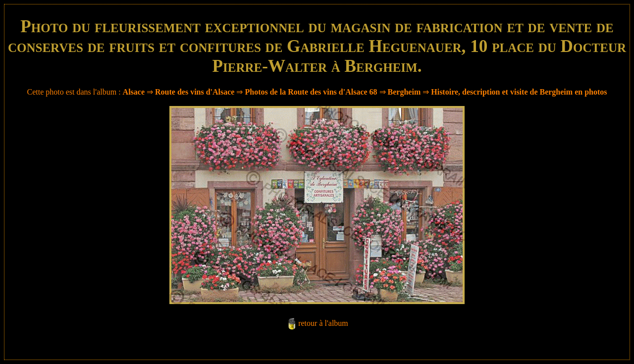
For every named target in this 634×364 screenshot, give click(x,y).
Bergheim (404, 92)
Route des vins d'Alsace (196, 92)
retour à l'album (323, 323)
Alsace (134, 92)
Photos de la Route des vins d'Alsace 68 (311, 92)
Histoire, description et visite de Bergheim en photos (519, 92)
